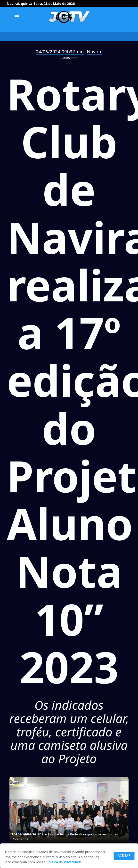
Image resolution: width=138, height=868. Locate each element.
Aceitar (124, 855)
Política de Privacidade (64, 862)
